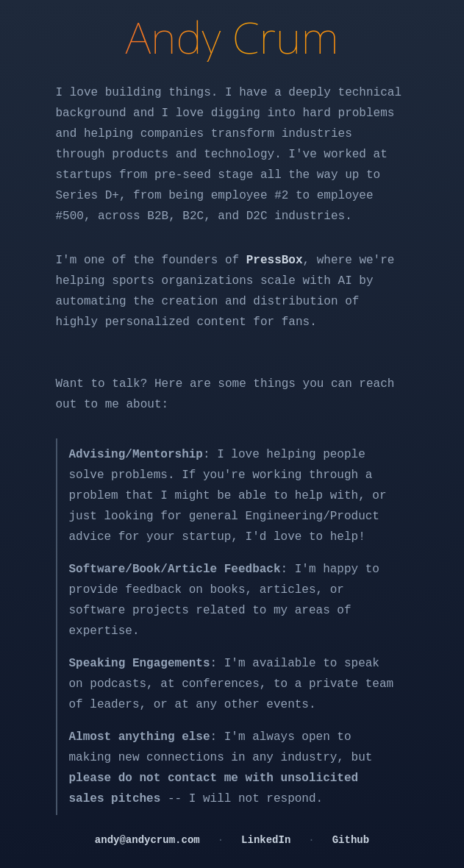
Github (351, 840)
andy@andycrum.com (147, 840)
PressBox (275, 260)
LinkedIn (266, 840)
